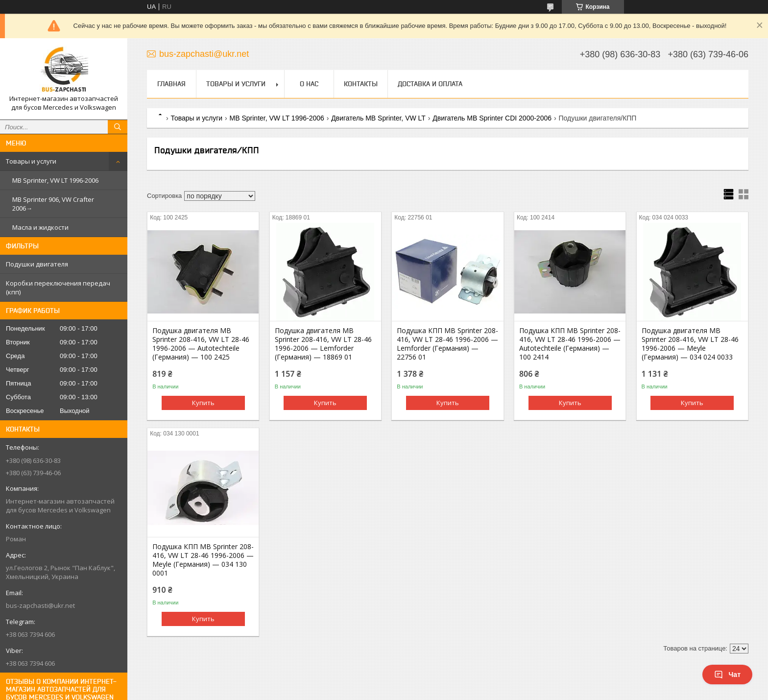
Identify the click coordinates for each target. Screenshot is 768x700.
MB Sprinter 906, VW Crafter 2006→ (53, 204)
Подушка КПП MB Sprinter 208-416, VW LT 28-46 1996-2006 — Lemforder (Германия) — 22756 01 (447, 344)
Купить (203, 403)
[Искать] (118, 127)
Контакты (361, 84)
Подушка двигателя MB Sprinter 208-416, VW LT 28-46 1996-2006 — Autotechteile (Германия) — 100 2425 (201, 344)
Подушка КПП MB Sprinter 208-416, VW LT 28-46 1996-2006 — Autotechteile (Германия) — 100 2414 (570, 344)
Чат (727, 675)
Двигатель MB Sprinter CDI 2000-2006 (492, 118)
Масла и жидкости (40, 227)
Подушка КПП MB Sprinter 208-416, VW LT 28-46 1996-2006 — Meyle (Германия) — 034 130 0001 (203, 560)
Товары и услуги (31, 161)
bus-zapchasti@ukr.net (40, 605)
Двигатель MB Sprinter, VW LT (378, 118)
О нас (309, 84)
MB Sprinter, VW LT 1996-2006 (55, 180)
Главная (171, 84)
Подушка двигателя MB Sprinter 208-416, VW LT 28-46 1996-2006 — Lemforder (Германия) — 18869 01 (323, 344)
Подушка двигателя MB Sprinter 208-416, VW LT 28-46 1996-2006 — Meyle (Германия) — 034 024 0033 (690, 344)
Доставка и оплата (430, 84)
